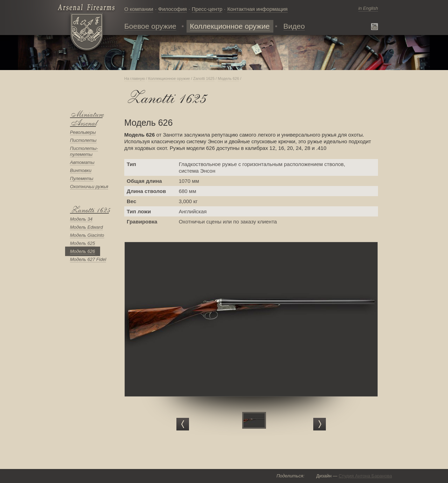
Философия (173, 9)
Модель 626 (228, 78)
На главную (135, 78)
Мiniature (86, 114)
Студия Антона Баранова (365, 476)
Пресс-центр (207, 9)
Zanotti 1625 (89, 210)
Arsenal (83, 123)
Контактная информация (257, 9)
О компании (139, 9)
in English (368, 8)
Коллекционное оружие (169, 78)
